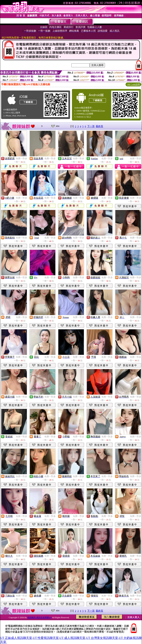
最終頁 (99, 126)
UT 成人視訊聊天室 (72, 638)
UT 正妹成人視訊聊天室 (16, 638)
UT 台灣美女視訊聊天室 (102, 638)
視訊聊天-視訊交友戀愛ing (39, 617)
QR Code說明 (133, 84)
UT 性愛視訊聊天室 (46, 638)
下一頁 (91, 126)
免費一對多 (22, 159)
